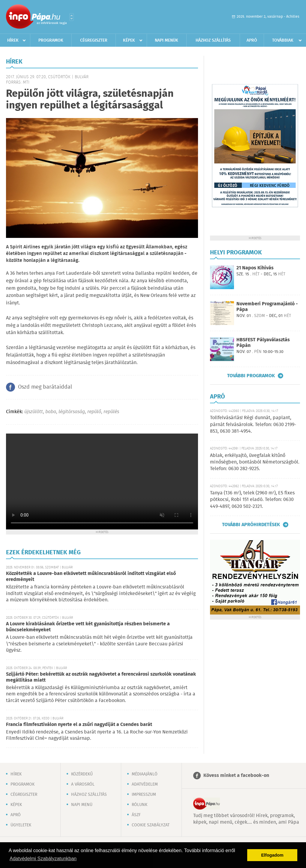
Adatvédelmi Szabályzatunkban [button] (43, 859)
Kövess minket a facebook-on (236, 776)
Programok (51, 40)
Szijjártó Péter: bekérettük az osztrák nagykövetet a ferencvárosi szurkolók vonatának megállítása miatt (101, 677)
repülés (111, 412)
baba (51, 412)
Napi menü (82, 805)
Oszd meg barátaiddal (45, 387)
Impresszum (144, 795)
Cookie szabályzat (151, 825)
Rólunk (139, 805)
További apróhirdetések (251, 525)
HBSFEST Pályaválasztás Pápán (263, 343)
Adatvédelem (145, 784)
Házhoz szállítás (213, 40)
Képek (129, 40)
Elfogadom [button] (272, 855)
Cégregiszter (94, 40)
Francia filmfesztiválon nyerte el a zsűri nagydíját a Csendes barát (79, 725)
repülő (94, 412)
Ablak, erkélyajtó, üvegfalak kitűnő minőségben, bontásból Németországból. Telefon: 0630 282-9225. (255, 462)
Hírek (13, 40)
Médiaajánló (145, 774)
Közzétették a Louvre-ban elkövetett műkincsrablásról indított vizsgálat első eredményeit (91, 577)
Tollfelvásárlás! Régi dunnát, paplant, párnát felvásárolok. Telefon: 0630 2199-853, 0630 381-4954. (253, 425)
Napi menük (166, 40)
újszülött (34, 412)
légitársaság (72, 412)
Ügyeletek (21, 825)
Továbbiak (283, 40)
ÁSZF (136, 815)
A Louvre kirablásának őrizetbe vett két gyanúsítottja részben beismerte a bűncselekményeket (88, 627)
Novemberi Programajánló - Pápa (267, 307)
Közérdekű (82, 774)
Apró (252, 40)
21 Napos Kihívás (255, 268)
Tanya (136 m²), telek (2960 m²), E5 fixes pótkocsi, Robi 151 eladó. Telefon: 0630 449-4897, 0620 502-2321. (252, 500)
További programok (251, 376)
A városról (83, 784)
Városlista (72, 17)
